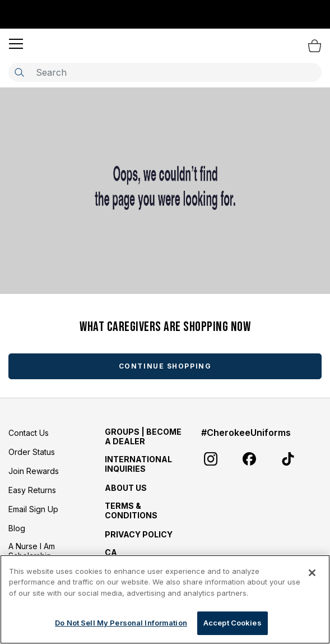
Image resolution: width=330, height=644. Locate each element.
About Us (126, 488)
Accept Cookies (233, 623)
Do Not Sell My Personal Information (121, 623)
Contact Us (29, 433)
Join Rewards (34, 471)
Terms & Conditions (131, 510)
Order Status (32, 452)
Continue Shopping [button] (165, 366)
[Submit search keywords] (19, 72)
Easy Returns (32, 490)
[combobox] (165, 72)
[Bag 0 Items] (315, 45)
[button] (16, 44)
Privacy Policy (139, 534)
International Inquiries (138, 464)
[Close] (312, 573)
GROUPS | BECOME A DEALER (143, 436)
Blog (17, 528)
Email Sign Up (33, 509)
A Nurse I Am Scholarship (32, 551)
